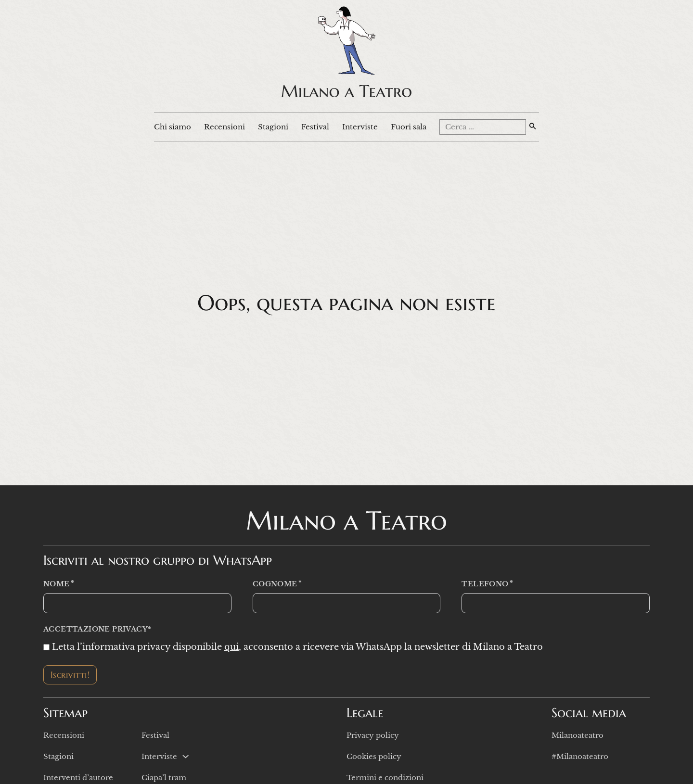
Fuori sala (409, 127)
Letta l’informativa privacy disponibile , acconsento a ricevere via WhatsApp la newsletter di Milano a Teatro (297, 647)
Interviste (360, 127)
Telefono (485, 584)
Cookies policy (374, 756)
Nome (57, 584)
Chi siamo (173, 127)
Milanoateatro (577, 735)
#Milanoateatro (580, 756)
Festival (315, 127)
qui (231, 647)
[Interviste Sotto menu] (186, 756)
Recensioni (225, 127)
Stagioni (273, 127)
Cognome (275, 584)
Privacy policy (373, 735)
